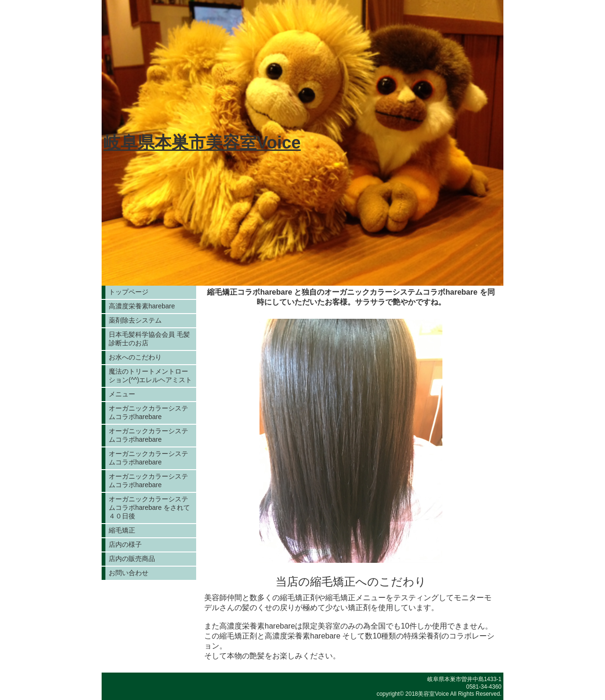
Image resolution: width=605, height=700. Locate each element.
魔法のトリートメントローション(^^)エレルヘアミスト (150, 376)
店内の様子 (125, 544)
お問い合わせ (129, 573)
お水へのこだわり (135, 357)
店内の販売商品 (132, 559)
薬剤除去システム (135, 320)
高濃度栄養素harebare (142, 306)
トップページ (129, 292)
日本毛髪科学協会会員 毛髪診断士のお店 (149, 339)
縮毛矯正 (122, 530)
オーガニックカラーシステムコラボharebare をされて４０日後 (149, 507)
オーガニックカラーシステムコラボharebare (148, 412)
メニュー (122, 394)
